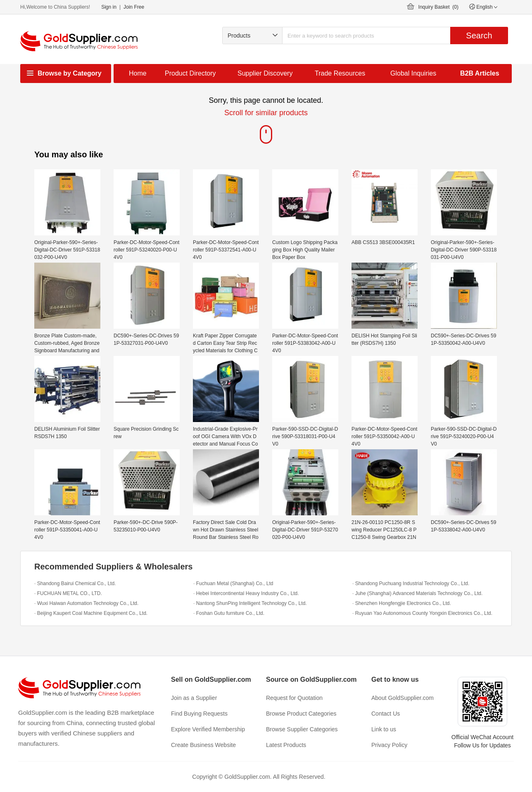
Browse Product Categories (301, 714)
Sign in (109, 7)
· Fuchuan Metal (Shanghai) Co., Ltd (233, 583)
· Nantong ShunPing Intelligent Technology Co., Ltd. (250, 603)
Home (138, 73)
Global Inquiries (413, 73)
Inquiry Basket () (438, 7)
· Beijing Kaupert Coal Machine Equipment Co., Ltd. (91, 613)
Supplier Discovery (265, 73)
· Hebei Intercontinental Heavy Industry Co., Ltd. (246, 593)
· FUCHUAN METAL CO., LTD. (68, 593)
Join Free (134, 7)
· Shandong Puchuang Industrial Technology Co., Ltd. (411, 583)
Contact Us (386, 714)
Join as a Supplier (194, 698)
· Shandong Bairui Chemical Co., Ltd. (75, 583)
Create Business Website (203, 745)
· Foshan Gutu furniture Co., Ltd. (229, 613)
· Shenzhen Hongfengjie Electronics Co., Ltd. (402, 603)
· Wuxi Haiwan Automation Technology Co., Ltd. (86, 603)
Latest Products (286, 745)
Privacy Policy (389, 745)
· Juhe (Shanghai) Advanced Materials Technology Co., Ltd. (417, 593)
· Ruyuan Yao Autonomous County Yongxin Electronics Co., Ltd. (422, 613)
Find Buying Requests (199, 714)
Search (479, 36)
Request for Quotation (294, 698)
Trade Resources (340, 73)
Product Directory (190, 73)
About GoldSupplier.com (403, 698)
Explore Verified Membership (208, 729)
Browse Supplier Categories (302, 729)
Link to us (384, 729)
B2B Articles (480, 73)
